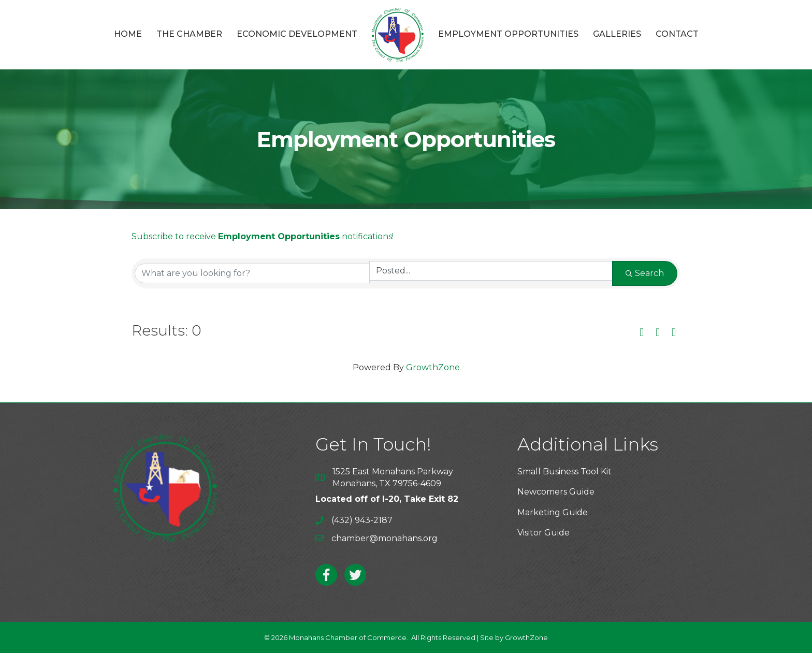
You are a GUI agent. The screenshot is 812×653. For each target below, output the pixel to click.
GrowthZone (433, 367)
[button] (642, 333)
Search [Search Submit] (645, 273)
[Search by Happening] (491, 271)
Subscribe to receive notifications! (263, 236)
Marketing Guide (553, 512)
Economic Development (297, 34)
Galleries (617, 34)
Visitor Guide (543, 533)
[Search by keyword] (252, 273)
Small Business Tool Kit (564, 471)
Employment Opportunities (508, 34)
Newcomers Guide (556, 492)
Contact (677, 34)
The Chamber (189, 34)
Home (128, 34)
